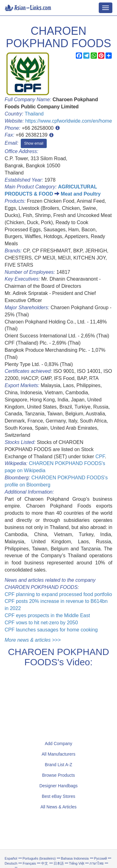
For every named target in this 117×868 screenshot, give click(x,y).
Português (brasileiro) (39, 858)
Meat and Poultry (81, 194)
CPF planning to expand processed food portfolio (58, 594)
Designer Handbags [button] (58, 786)
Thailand (34, 114)
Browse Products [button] (58, 775)
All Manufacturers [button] (59, 754)
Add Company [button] (59, 744)
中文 (45, 863)
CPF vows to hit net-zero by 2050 (41, 623)
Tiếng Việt (77, 863)
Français (29, 863)
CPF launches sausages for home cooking (51, 630)
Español (11, 858)
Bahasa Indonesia (75, 858)
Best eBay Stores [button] (58, 796)
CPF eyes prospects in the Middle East (47, 615)
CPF (100, 457)
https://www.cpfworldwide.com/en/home (68, 121)
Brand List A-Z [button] (59, 765)
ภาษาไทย (97, 863)
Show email (34, 143)
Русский (101, 858)
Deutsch (11, 863)
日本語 (59, 863)
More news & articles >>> (33, 640)
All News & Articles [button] (59, 807)
